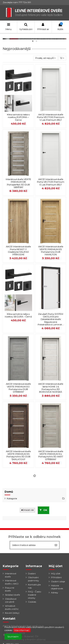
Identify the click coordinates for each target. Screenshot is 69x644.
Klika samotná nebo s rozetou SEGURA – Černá (18, 315)
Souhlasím (13, 637)
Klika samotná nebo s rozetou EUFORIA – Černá (18, 117)
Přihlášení (56, 577)
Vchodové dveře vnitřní (12, 607)
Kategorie (12, 498)
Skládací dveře (12, 595)
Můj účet (56, 573)
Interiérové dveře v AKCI (12, 582)
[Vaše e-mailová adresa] (31, 545)
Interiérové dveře (11, 575)
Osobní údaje (58, 581)
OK (44, 510)
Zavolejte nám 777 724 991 (17, 2)
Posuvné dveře (10, 589)
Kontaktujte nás (34, 586)
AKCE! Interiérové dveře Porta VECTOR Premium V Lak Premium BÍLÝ (51, 117)
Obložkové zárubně (11, 600)
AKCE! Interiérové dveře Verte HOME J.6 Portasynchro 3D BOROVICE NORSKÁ (51, 388)
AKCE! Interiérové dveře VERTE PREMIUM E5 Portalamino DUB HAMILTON (51, 250)
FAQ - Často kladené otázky (34, 595)
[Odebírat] (56, 545)
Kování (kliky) (12, 613)
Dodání (32, 573)
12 (62, 58)
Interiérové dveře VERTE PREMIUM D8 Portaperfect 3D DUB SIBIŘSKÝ (18, 183)
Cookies (32, 602)
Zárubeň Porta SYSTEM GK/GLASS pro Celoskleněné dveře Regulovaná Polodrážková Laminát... (51, 319)
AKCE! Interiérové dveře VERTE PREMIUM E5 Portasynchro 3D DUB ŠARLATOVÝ (18, 455)
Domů (9, 492)
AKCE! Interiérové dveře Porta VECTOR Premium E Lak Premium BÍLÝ (51, 182)
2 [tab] (36, 41)
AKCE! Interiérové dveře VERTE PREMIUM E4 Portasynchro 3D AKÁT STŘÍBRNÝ (51, 455)
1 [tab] (33, 41)
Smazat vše (27, 510)
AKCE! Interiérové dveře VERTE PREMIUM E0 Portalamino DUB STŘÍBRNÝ (18, 388)
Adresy (55, 593)
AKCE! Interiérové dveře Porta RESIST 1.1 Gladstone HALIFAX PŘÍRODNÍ (18, 250)
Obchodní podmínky (33, 579)
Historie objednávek (57, 587)
